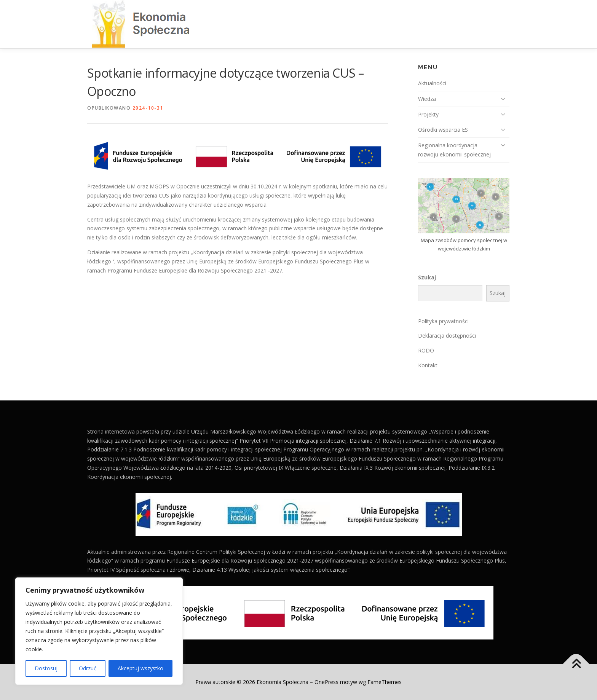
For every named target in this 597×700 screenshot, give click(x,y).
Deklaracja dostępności (447, 336)
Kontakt (428, 365)
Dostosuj (46, 668)
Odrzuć (88, 668)
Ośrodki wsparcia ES (443, 130)
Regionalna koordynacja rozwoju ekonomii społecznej (454, 150)
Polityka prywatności (443, 321)
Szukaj (427, 277)
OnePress (326, 682)
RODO (426, 350)
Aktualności (432, 83)
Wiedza (427, 99)
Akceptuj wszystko (140, 668)
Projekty (428, 114)
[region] (99, 631)
